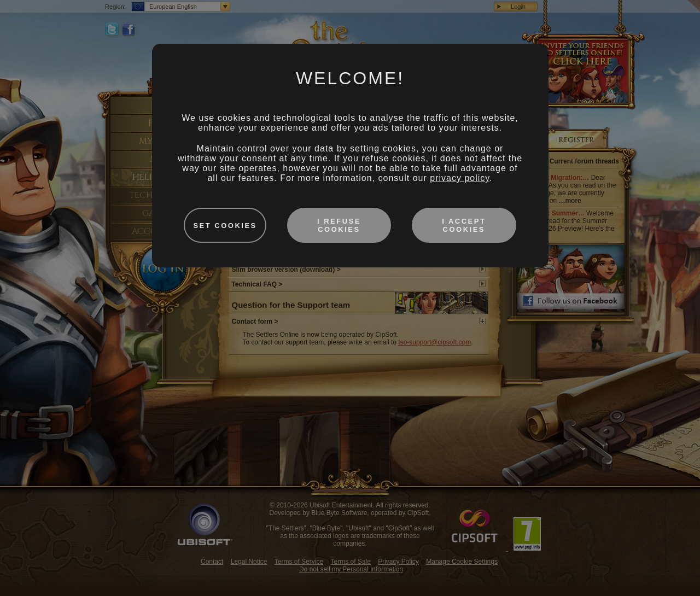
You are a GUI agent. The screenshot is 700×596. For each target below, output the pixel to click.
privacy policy (460, 178)
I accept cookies (464, 225)
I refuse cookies (339, 225)
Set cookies (225, 226)
